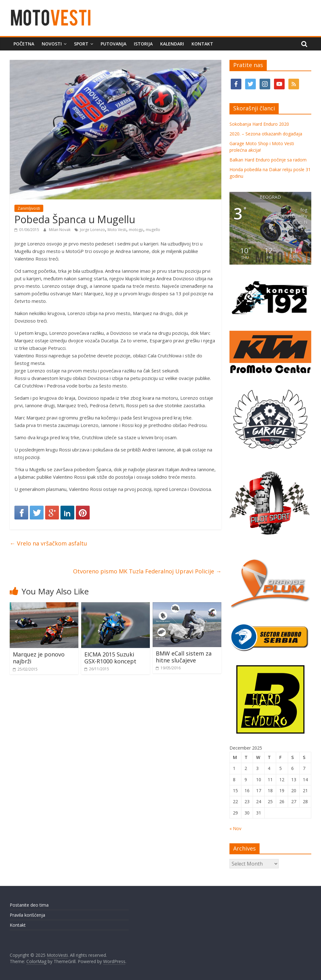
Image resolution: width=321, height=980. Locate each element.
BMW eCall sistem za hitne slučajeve (184, 657)
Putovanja (113, 44)
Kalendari (172, 44)
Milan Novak (60, 230)
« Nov (235, 828)
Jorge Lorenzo (92, 230)
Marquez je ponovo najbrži (39, 658)
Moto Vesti (117, 230)
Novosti (52, 44)
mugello (153, 230)
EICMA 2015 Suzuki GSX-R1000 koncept (110, 658)
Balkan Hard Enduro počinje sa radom (268, 160)
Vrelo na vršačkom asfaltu (48, 543)
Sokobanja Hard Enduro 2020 (259, 124)
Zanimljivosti (29, 208)
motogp (136, 230)
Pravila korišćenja (27, 915)
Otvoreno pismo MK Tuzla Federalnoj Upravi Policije (147, 571)
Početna (24, 44)
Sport (81, 44)
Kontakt (202, 44)
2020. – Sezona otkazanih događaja (266, 134)
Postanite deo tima (29, 905)
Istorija (143, 44)
